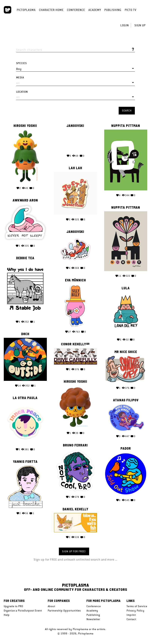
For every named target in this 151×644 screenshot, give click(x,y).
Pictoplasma (26, 10)
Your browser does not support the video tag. (75, 140)
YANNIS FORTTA (25, 456)
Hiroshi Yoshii (25, 126)
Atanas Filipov (126, 395)
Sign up (140, 25)
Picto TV (131, 10)
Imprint (131, 615)
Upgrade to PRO (13, 606)
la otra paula (25, 393)
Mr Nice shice (126, 348)
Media (20, 78)
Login (125, 25)
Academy (95, 10)
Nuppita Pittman (126, 126)
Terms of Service (137, 606)
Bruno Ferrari (75, 440)
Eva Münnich (75, 278)
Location (22, 92)
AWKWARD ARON (25, 199)
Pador (126, 443)
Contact (131, 619)
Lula (126, 285)
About (51, 606)
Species (21, 63)
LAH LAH (75, 167)
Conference (76, 10)
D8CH (25, 330)
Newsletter (93, 619)
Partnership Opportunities (64, 611)
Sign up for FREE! (74, 551)
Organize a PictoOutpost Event (23, 611)
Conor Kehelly (74, 341)
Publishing (113, 10)
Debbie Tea (25, 256)
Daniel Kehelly (75, 503)
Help (7, 615)
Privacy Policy (135, 611)
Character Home (51, 10)
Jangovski (75, 126)
